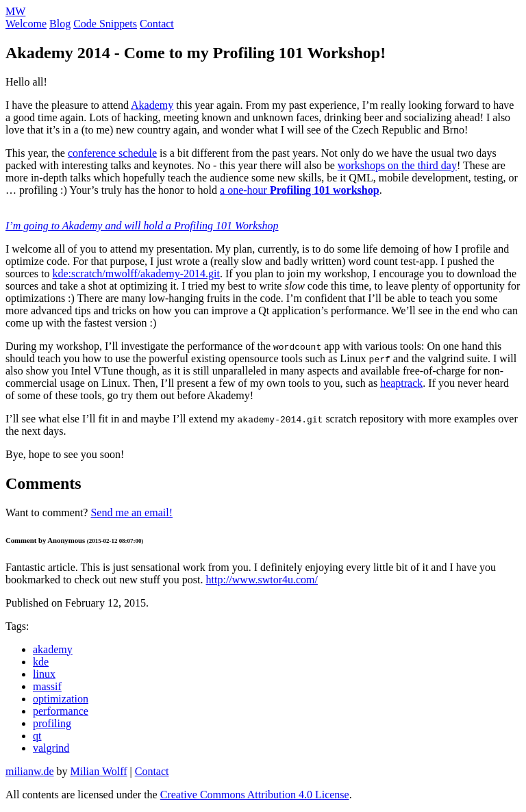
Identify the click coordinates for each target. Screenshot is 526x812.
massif (47, 686)
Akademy (152, 105)
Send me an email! (131, 512)
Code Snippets (105, 24)
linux (44, 674)
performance (61, 711)
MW (15, 11)
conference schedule (112, 153)
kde (41, 662)
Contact (157, 24)
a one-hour (300, 190)
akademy (53, 649)
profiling (52, 723)
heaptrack (401, 383)
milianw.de (30, 771)
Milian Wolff (99, 771)
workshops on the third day (397, 165)
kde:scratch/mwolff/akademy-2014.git (136, 274)
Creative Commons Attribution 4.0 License (255, 795)
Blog (60, 24)
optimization (61, 699)
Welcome (26, 24)
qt (37, 736)
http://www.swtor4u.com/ (262, 580)
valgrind (51, 748)
